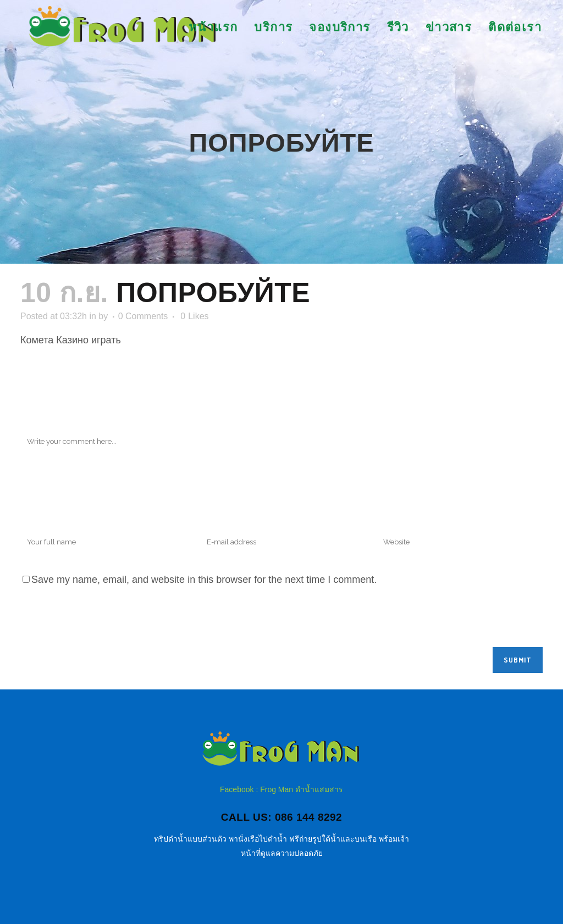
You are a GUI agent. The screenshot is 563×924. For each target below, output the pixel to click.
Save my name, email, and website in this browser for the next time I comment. (204, 580)
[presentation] (104, 620)
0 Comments (143, 316)
